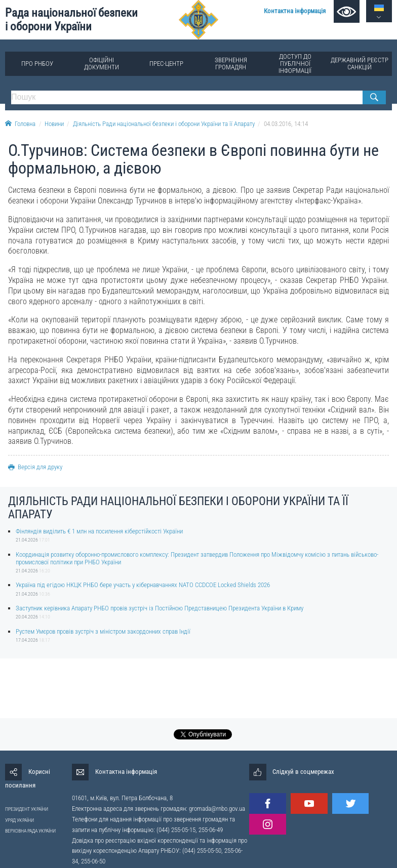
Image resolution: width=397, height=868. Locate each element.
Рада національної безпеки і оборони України (71, 20)
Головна (20, 124)
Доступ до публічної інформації (295, 64)
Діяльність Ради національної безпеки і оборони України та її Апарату (164, 124)
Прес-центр (166, 64)
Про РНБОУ (37, 64)
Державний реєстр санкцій (360, 64)
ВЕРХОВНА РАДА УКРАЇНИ (30, 831)
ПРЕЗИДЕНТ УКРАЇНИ (27, 809)
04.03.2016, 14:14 (286, 124)
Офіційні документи (102, 64)
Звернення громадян (231, 64)
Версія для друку (35, 467)
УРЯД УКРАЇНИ (19, 820)
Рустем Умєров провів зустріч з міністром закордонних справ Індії (103, 631)
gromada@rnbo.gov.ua (217, 809)
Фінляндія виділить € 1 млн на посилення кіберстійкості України (99, 531)
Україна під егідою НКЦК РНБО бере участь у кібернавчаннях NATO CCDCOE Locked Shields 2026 (143, 585)
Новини (54, 124)
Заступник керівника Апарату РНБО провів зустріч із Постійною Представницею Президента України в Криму (160, 608)
